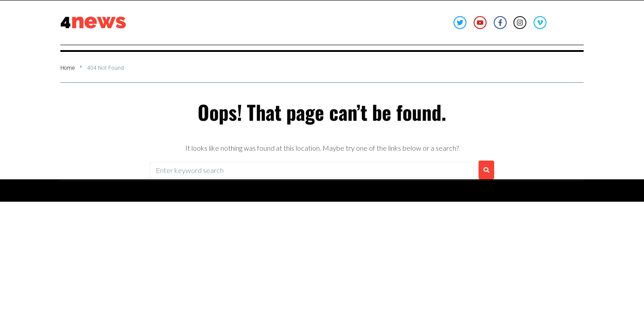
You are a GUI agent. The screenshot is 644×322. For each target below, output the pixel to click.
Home (68, 68)
